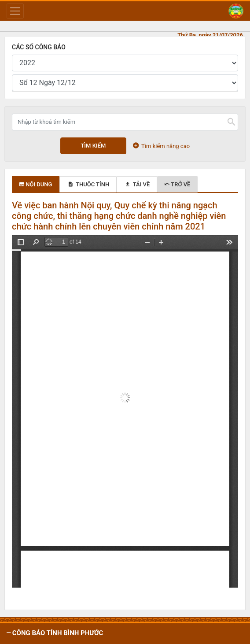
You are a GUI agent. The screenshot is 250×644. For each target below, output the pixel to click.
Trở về (177, 184)
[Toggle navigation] (15, 11)
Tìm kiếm (93, 146)
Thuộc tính (88, 184)
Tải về (137, 184)
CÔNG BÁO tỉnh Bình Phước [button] (57, 633)
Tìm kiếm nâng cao (161, 146)
